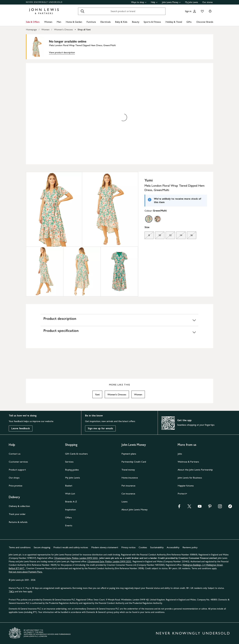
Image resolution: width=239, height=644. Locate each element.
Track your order (17, 514)
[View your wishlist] (202, 11)
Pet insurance (128, 486)
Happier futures (186, 486)
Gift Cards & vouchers (76, 454)
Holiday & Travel (174, 22)
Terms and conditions (20, 547)
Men (59, 22)
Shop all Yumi (84, 29)
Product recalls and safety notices (71, 547)
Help (154, 2)
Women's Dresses (63, 29)
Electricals (106, 22)
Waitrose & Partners (188, 462)
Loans (124, 502)
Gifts (189, 22)
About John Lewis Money (134, 509)
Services (69, 462)
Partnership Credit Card (134, 462)
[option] (149, 219)
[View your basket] (210, 11)
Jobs (180, 454)
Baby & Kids (121, 22)
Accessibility (173, 547)
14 (179, 236)
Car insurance (128, 494)
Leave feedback (21, 428)
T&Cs (11, 592)
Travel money (128, 470)
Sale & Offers (33, 22)
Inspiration (70, 509)
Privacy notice (128, 547)
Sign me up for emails (100, 428)
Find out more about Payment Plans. (26, 572)
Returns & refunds (18, 522)
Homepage (31, 29)
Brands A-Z (71, 502)
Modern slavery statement (105, 547)
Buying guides (72, 470)
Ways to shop (139, 2)
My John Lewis (192, 2)
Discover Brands (205, 22)
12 (169, 236)
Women (48, 22)
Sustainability (157, 547)
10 (158, 236)
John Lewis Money (171, 2)
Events (69, 525)
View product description (62, 52)
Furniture (91, 22)
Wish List (70, 494)
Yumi (97, 394)
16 (190, 236)
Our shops (14, 478)
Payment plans (129, 454)
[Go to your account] (195, 11)
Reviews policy (190, 547)
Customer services (18, 462)
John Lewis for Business (190, 478)
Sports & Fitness (152, 22)
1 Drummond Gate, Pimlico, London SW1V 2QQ (76, 558)
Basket (69, 486)
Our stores (207, 2)
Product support (17, 470)
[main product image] (39, 47)
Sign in (188, 11)
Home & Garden (74, 22)
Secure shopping (42, 547)
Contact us (15, 454)
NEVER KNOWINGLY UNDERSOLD (44, 2)
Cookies (143, 547)
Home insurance (130, 478)
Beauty (136, 22)
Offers (68, 517)
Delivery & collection (19, 506)
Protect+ (182, 494)
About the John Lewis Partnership (195, 470)
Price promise (16, 486)
